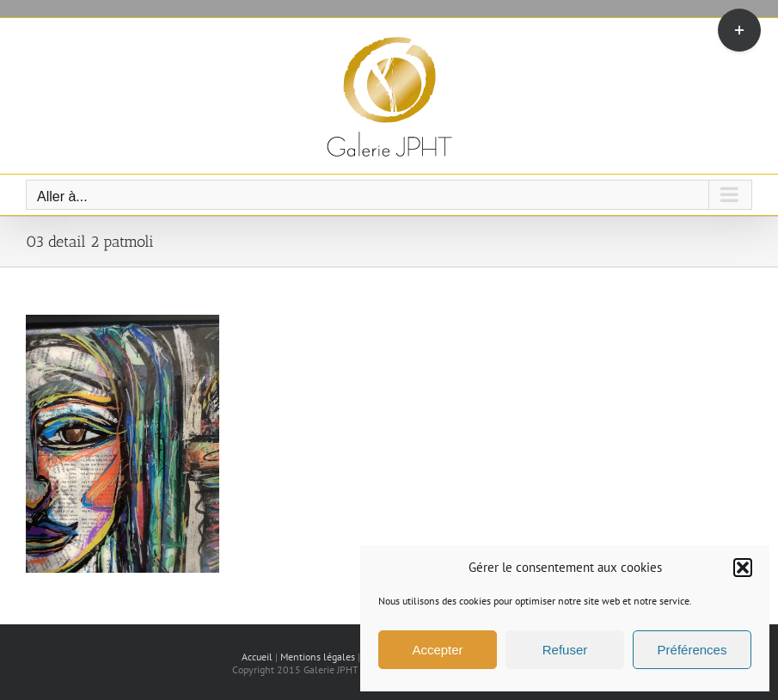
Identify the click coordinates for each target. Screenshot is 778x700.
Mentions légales (318, 657)
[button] (743, 568)
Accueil (257, 657)
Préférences (692, 650)
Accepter (437, 650)
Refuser (565, 650)
